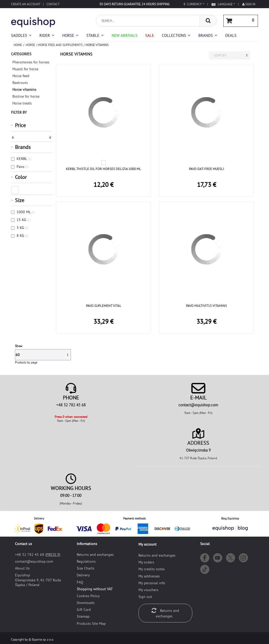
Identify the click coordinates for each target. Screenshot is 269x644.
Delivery (83, 575)
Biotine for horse (26, 96)
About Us (22, 568)
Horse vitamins (24, 89)
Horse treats (22, 103)
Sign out (145, 597)
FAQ (80, 582)
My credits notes (152, 569)
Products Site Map (91, 623)
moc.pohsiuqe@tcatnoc (198, 405)
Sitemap (83, 616)
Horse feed (21, 76)
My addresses (149, 576)
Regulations (86, 561)
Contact (53, 4)
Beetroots (20, 83)
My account (148, 544)
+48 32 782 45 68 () (38, 555)
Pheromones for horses (31, 62)
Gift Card (84, 610)
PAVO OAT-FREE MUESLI (206, 169)
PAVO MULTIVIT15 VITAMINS (206, 306)
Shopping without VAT (95, 589)
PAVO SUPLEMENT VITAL (104, 306)
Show (19, 346)
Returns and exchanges (95, 555)
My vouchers (148, 590)
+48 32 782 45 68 (71, 405)
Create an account (26, 4)
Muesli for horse (25, 69)
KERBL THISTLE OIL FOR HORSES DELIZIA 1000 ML (104, 169)
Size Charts (86, 568)
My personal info (152, 583)
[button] (176, 35)
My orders (146, 562)
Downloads (86, 603)
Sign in (249, 4)
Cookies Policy (88, 596)
